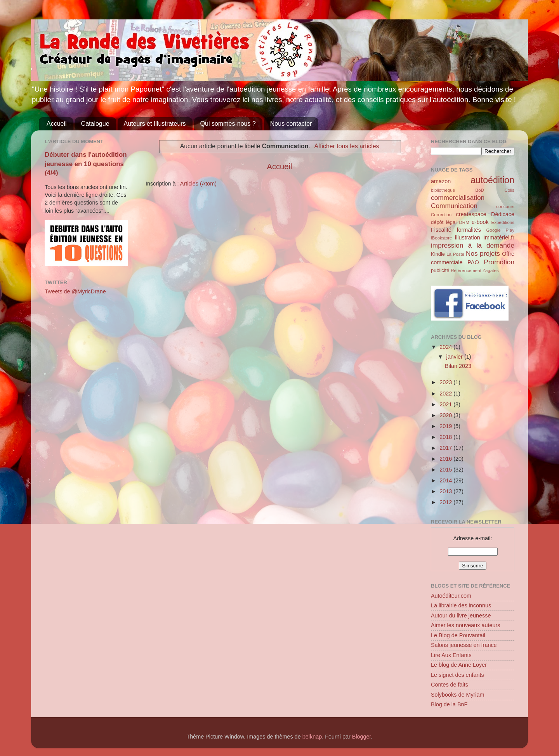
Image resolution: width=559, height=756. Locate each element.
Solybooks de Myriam (458, 695)
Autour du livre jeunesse (461, 616)
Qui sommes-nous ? (228, 124)
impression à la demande (473, 245)
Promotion (499, 262)
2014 (446, 480)
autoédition (492, 180)
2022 (446, 394)
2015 (446, 470)
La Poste (455, 254)
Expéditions (503, 222)
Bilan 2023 (458, 366)
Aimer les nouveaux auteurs (465, 625)
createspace (471, 214)
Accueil (57, 124)
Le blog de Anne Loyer (459, 665)
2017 (446, 448)
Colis (509, 190)
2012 (446, 502)
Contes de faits (450, 685)
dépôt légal (444, 222)
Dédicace (503, 214)
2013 (446, 491)
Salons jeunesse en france (464, 645)
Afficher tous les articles (347, 146)
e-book (480, 222)
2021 (446, 404)
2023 (446, 382)
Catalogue (95, 124)
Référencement (466, 270)
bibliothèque (443, 190)
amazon (441, 181)
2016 (446, 459)
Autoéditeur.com (451, 596)
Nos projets (483, 253)
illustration (468, 238)
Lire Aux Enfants (451, 655)
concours (505, 206)
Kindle (438, 254)
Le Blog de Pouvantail (458, 635)
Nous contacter (291, 124)
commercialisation (458, 198)
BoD (480, 190)
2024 (446, 347)
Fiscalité (441, 230)
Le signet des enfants (457, 675)
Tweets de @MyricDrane (75, 291)
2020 (446, 415)
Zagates (491, 270)
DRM (464, 222)
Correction (441, 215)
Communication (454, 206)
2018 (446, 437)
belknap (312, 737)
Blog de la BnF (449, 704)
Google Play (500, 230)
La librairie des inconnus (461, 605)
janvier (455, 357)
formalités (469, 230)
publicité (440, 270)
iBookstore (441, 238)
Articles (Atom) (198, 184)
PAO (473, 262)
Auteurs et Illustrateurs (155, 124)
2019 (446, 426)
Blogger (362, 737)
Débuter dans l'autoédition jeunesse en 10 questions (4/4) (86, 164)
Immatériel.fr (499, 238)
